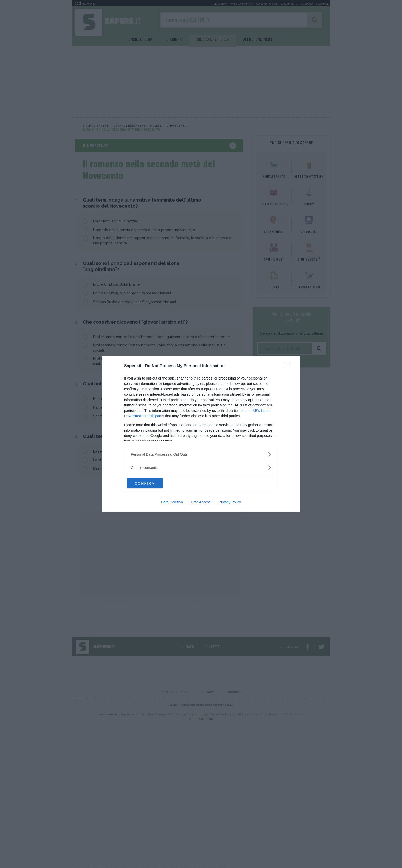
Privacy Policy (230, 502)
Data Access (201, 502)
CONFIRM (151, 483)
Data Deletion (172, 502)
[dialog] (201, 434)
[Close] (290, 366)
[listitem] (201, 454)
